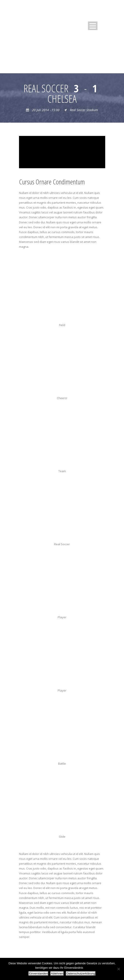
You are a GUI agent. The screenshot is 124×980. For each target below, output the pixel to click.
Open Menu (93, 26)
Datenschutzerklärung (81, 973)
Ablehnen (57, 973)
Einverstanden (38, 973)
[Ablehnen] (118, 969)
